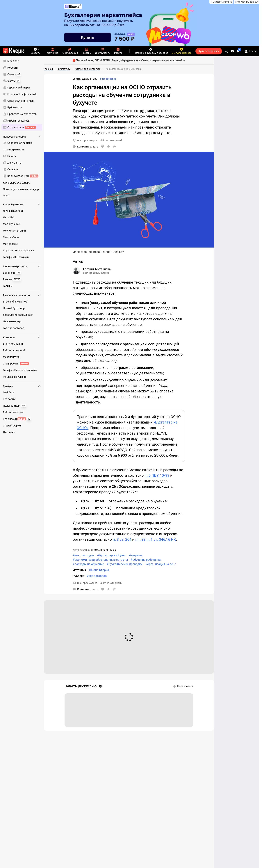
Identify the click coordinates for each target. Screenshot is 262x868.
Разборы (87, 51)
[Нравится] (103, 147)
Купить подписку (209, 51)
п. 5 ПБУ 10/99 (157, 475)
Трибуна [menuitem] (22, 386)
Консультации (70, 51)
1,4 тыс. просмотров (85, 140)
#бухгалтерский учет (112, 555)
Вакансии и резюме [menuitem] (22, 266)
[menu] (23, 94)
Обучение (53, 51)
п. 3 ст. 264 (122, 539)
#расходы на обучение (88, 564)
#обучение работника (146, 560)
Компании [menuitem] (22, 337)
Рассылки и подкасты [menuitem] (22, 295)
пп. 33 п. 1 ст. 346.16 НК (156, 539)
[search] (226, 51)
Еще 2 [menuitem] (6, 195)
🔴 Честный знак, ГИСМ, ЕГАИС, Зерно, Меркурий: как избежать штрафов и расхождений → (129, 60)
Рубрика (79, 576)
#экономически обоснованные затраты (100, 560)
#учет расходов (84, 555)
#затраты (136, 555)
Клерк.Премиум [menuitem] (22, 204)
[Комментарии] (85, 147)
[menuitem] (22, 61)
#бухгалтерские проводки (125, 564)
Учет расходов (108, 79)
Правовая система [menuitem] (22, 137)
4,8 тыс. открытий (111, 140)
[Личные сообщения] (232, 51)
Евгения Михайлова (97, 269)
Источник (80, 570)
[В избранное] (108, 147)
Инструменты (103, 51)
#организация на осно (161, 564)
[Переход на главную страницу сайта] (14, 51)
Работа (118, 51)
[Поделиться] (114, 147)
